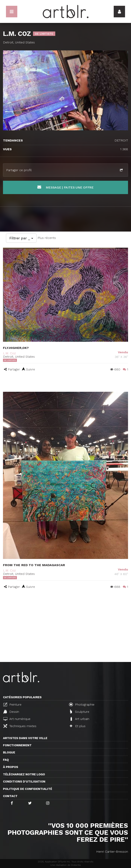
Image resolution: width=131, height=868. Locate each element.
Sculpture (80, 712)
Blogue (9, 752)
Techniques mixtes (20, 726)
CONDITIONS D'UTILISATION (24, 782)
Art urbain (80, 719)
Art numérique (17, 719)
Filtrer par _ (21, 238)
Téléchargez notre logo (24, 774)
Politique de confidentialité (28, 789)
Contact (10, 796)
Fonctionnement (17, 745)
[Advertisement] (65, 632)
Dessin (11, 712)
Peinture (12, 704)
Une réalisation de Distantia (65, 865)
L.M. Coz (9, 353)
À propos (11, 767)
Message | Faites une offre (65, 187)
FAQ (6, 760)
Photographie (82, 704)
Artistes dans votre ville (25, 738)
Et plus (78, 726)
